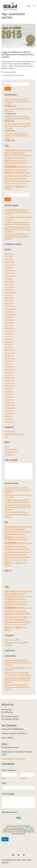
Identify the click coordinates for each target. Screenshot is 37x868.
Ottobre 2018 (9, 312)
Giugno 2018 (9, 320)
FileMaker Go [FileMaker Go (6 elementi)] (23, 167)
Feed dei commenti (11, 452)
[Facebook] (19, 855)
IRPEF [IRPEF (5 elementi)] (6, 176)
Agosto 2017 (9, 336)
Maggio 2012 (9, 422)
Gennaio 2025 (9, 262)
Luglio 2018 (9, 317)
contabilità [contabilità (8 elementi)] (9, 158)
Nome (4, 778)
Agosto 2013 (9, 389)
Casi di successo (10, 431)
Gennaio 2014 (9, 380)
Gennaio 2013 (9, 402)
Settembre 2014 (10, 369)
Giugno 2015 (9, 361)
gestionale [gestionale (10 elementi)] (9, 173)
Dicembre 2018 (10, 306)
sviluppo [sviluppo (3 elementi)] (13, 187)
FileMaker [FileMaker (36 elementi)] (11, 166)
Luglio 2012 (9, 416)
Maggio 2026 (9, 254)
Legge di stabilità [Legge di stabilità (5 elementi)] (18, 176)
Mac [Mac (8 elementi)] (25, 176)
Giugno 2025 (9, 259)
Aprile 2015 (8, 364)
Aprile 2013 (8, 400)
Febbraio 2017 (9, 350)
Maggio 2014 (9, 372)
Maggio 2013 (9, 397)
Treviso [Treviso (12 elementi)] (18, 186)
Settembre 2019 (10, 292)
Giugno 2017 (9, 339)
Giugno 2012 (9, 419)
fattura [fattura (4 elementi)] (19, 161)
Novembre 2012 (10, 408)
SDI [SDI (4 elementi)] (20, 183)
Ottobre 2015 (9, 356)
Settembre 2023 (10, 270)
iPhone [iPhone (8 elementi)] (24, 173)
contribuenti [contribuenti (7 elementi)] (18, 158)
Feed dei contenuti (11, 449)
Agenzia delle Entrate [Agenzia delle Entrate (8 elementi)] (13, 150)
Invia (5, 839)
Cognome (23, 778)
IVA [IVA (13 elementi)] (10, 176)
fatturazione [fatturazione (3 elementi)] (25, 161)
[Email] (24, 855)
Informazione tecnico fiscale (14, 75)
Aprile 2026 (8, 257)
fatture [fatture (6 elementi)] (24, 163)
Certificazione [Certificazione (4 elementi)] (28, 155)
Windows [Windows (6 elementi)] (8, 189)
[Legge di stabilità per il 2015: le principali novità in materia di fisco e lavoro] (18, 36)
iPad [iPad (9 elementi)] (18, 173)
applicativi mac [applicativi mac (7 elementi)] (18, 155)
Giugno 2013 (9, 394)
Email (4, 783)
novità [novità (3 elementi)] (29, 176)
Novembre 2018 (10, 309)
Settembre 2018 (10, 314)
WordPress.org (10, 455)
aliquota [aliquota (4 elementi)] (24, 150)
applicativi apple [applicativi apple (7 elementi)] (11, 153)
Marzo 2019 (9, 303)
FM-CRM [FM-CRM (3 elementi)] (30, 167)
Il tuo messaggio (8, 794)
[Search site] (34, 6)
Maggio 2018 (9, 323)
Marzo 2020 (9, 284)
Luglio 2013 (9, 391)
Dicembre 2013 (10, 383)
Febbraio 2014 (9, 378)
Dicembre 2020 (10, 276)
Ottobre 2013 (9, 386)
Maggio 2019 (9, 301)
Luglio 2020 (9, 279)
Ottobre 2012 (9, 411)
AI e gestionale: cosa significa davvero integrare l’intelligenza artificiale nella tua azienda (18, 126)
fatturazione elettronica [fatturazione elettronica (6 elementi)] (13, 163)
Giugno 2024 (9, 268)
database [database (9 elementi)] (8, 160)
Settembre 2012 (10, 413)
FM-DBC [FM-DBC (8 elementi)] (8, 170)
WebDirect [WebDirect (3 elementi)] (25, 187)
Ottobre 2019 (9, 290)
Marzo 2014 (9, 375)
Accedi (7, 446)
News (6, 437)
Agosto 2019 (9, 295)
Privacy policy (7, 759)
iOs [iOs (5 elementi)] (15, 173)
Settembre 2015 (10, 358)
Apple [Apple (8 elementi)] (29, 150)
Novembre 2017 (10, 331)
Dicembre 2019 (10, 287)
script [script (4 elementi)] (17, 183)
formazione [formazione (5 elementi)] (23, 170)
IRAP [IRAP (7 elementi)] (29, 173)
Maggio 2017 (9, 342)
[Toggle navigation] (29, 6)
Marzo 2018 (9, 325)
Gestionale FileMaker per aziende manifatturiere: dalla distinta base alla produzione (18, 101)
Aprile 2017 (8, 345)
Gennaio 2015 (9, 367)
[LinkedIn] (13, 855)
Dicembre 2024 (10, 265)
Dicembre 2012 (10, 405)
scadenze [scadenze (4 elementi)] (13, 183)
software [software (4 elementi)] (24, 183)
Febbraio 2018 (9, 328)
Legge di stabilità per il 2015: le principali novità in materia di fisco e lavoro (18, 54)
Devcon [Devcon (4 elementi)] (15, 161)
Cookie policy (20, 759)
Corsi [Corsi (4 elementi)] (25, 158)
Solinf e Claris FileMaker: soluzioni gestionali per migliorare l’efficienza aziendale (17, 136)
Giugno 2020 (9, 281)
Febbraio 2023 (9, 273)
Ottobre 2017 (9, 334)
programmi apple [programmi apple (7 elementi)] (11, 178)
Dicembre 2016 (10, 353)
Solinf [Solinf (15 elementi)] (7, 186)
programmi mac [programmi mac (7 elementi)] (18, 181)
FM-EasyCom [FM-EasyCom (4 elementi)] (15, 170)
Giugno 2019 (9, 298)
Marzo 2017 (9, 347)
